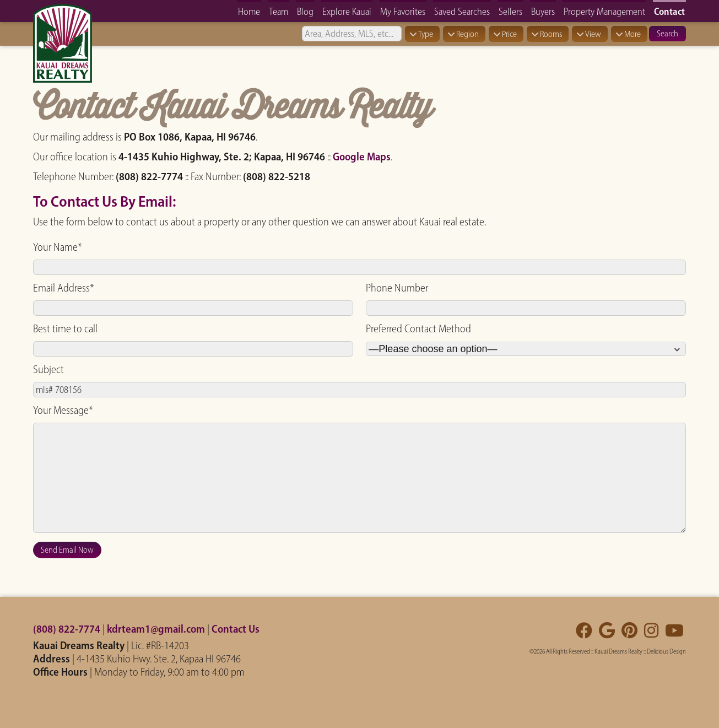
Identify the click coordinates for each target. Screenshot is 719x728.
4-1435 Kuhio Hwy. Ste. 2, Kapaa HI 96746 (159, 659)
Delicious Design (666, 651)
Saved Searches (462, 11)
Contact (669, 11)
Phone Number (397, 288)
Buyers (543, 11)
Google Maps (362, 157)
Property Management (604, 11)
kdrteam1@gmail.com (156, 629)
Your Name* (58, 247)
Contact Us (236, 629)
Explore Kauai (347, 11)
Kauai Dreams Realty (618, 651)
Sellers (510, 11)
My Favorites (403, 11)
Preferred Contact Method (418, 328)
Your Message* (63, 410)
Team (279, 11)
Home (249, 11)
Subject (48, 369)
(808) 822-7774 (67, 629)
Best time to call (65, 328)
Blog (305, 11)
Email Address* (64, 288)
